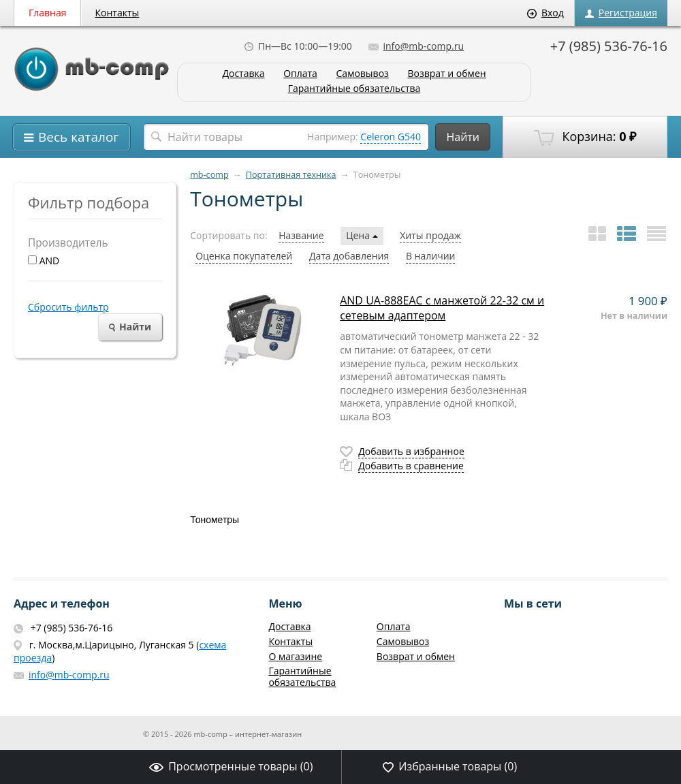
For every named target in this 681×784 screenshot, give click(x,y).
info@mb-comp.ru (416, 46)
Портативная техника (291, 175)
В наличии (431, 256)
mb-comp (209, 175)
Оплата (300, 74)
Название (301, 235)
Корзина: (585, 137)
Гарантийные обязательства (354, 89)
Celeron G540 (391, 137)
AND (44, 261)
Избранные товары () (450, 766)
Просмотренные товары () (231, 766)
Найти (463, 137)
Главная (48, 13)
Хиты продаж (430, 235)
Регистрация (621, 13)
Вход (545, 13)
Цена (362, 235)
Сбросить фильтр (68, 307)
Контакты (117, 13)
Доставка (243, 74)
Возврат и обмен (446, 74)
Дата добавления (349, 256)
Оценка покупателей (244, 256)
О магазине (295, 656)
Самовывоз (363, 74)
